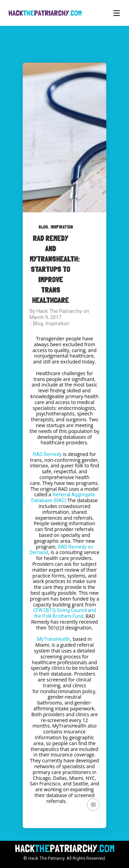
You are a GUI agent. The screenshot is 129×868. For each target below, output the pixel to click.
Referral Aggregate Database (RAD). (63, 497)
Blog (43, 227)
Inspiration (62, 227)
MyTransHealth (54, 639)
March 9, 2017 (45, 317)
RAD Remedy (47, 454)
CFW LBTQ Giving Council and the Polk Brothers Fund (64, 613)
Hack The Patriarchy (59, 311)
